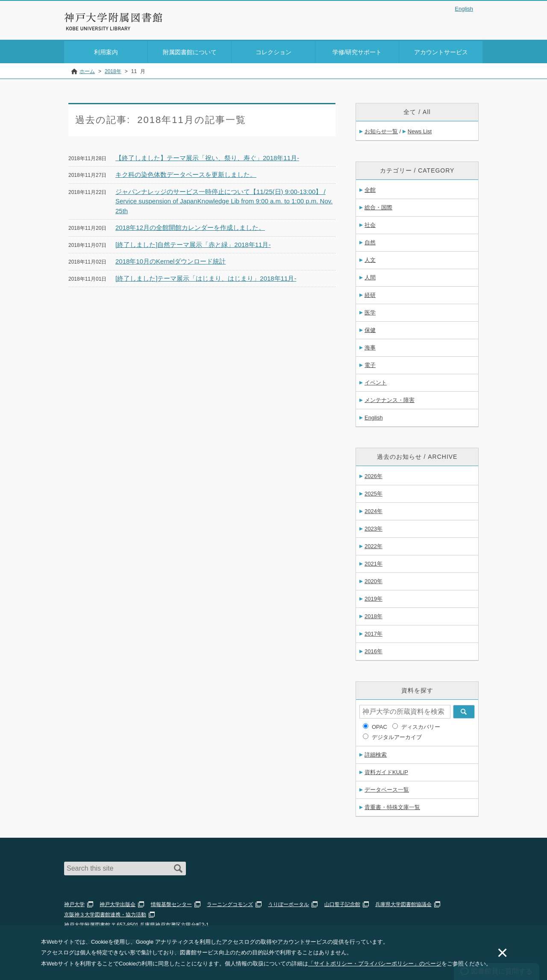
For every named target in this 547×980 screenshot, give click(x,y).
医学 (370, 311)
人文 (370, 259)
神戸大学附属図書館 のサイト (102, 29)
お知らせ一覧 (381, 130)
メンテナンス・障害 (390, 399)
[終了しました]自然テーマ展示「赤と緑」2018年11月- (193, 243)
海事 (370, 346)
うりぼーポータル (288, 903)
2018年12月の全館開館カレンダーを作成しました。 (190, 226)
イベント (376, 381)
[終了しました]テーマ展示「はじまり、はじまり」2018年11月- (206, 277)
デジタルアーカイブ (397, 736)
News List (420, 130)
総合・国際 (378, 206)
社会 (370, 224)
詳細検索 (376, 753)
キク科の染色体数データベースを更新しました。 (186, 173)
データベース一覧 (387, 788)
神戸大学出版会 (118, 903)
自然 (370, 241)
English (464, 9)
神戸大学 (74, 903)
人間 (370, 276)
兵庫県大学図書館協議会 (403, 903)
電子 (370, 364)
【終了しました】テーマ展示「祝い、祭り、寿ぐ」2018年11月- (207, 156)
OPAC (379, 726)
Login (466, 23)
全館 (370, 189)
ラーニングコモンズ (230, 903)
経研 (370, 294)
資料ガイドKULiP (386, 771)
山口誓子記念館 (342, 903)
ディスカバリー (421, 726)
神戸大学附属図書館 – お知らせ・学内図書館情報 (114, 18)
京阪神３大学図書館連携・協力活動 (105, 913)
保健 (370, 329)
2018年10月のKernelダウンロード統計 (171, 260)
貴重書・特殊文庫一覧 (392, 806)
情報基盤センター (171, 903)
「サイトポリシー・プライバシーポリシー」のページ (375, 964)
